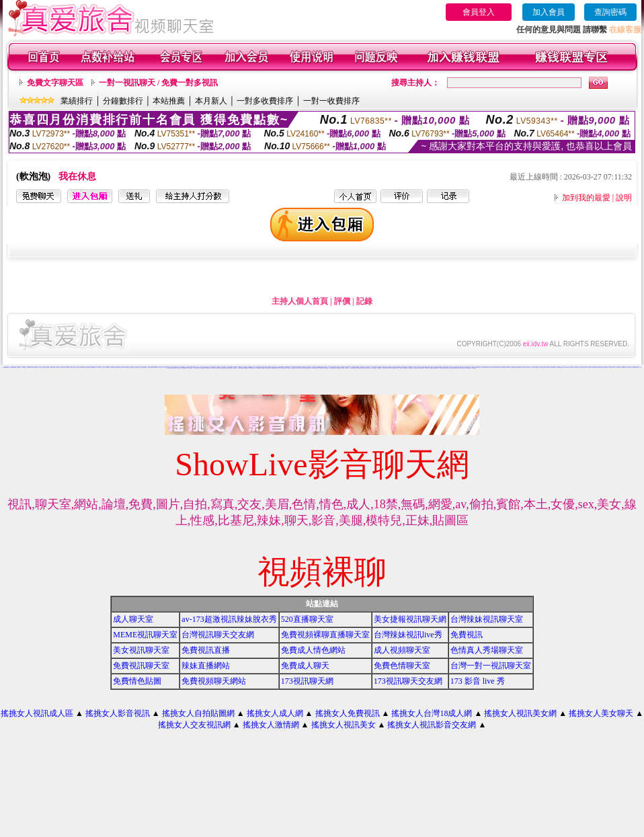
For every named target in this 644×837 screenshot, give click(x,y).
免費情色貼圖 (137, 681)
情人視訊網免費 (431, 368)
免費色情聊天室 (402, 666)
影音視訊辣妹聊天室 (411, 368)
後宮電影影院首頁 (88, 367)
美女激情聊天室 (405, 368)
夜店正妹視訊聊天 (203, 368)
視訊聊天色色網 (281, 368)
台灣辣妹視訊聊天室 (487, 619)
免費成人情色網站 (313, 650)
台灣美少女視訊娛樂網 (600, 367)
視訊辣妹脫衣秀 (241, 368)
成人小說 (40, 367)
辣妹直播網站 (206, 666)
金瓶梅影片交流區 (132, 367)
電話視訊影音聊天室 (368, 368)
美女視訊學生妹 (618, 367)
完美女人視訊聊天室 (197, 368)
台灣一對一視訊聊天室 (491, 666)
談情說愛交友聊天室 (636, 367)
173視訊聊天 (474, 368)
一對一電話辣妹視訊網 (353, 368)
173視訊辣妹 (24, 367)
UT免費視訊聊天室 (314, 368)
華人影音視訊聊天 (321, 368)
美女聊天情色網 (509, 367)
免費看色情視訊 (308, 368)
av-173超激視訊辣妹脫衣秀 (229, 619)
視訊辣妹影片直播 (122, 367)
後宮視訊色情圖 (339, 368)
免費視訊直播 (206, 650)
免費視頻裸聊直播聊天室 (325, 635)
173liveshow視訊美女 (6, 367)
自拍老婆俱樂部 (385, 368)
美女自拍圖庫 (452, 368)
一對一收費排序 (331, 101)
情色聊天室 (68, 367)
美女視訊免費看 (303, 368)
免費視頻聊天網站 (214, 681)
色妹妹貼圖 (359, 368)
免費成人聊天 (305, 666)
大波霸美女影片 (179, 368)
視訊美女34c (479, 367)
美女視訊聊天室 (141, 650)
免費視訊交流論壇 (442, 368)
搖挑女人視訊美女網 (520, 713)
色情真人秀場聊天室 (487, 650)
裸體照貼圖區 (246, 368)
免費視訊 (467, 635)
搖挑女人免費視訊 (348, 713)
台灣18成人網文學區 (35, 367)
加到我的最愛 (586, 198)
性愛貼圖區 (263, 368)
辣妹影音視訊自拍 (520, 367)
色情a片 (52, 367)
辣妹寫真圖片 (469, 368)
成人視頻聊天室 (402, 650)
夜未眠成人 (363, 368)
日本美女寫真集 (73, 367)
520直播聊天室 (307, 619)
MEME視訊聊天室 (145, 635)
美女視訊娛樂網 (258, 368)
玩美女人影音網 (99, 367)
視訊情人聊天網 (491, 367)
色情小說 (104, 367)
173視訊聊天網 (307, 681)
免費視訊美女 (19, 367)
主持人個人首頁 (300, 301)
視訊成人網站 (298, 368)
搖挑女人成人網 (275, 713)
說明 (624, 198)
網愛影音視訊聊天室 (13, 367)
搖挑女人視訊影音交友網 (432, 725)
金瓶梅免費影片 (94, 367)
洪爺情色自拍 (235, 368)
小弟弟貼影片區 (113, 367)
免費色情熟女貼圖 (224, 368)
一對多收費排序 (265, 101)
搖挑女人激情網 (271, 725)
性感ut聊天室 (218, 368)
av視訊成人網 (530, 367)
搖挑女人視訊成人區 (37, 713)
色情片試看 (576, 367)
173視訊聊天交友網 (408, 681)
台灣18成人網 (83, 367)
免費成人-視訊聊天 (287, 368)
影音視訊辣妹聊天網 (485, 367)
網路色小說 (58, 367)
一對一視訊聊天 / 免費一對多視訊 (158, 83)
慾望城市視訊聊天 (547, 367)
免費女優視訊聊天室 (497, 367)
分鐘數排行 (123, 101)
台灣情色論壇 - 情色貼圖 (45, 367)
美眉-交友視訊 (394, 368)
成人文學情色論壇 (541, 367)
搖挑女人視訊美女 (344, 725)
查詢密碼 (610, 12)
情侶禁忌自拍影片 (230, 368)
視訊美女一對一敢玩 (162, 367)
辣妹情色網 (390, 368)
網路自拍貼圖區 (116, 367)
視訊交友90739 (63, 367)
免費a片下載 (78, 367)
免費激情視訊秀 (185, 368)
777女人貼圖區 (190, 368)
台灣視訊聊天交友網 (218, 635)
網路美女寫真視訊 (173, 368)
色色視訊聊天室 (514, 367)
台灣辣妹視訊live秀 (408, 635)
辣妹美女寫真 (127, 367)
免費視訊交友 (208, 368)
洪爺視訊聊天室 (594, 367)
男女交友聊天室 (535, 367)
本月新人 (211, 101)
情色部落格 (108, 367)
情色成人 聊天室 (399, 368)
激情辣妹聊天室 (457, 368)
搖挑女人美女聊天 (601, 713)
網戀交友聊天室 (422, 368)
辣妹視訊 (426, 368)
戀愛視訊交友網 (503, 367)
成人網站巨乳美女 (629, 367)
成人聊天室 (133, 619)
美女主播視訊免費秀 (582, 367)
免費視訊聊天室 (138, 367)
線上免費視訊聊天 (612, 367)
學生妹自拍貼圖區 (588, 367)
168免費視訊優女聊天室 (275, 368)
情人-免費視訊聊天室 (333, 368)
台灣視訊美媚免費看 (560, 367)
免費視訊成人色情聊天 (252, 368)
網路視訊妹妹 (448, 368)
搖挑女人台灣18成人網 (432, 713)
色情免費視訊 (334, 367)
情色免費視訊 (29, 367)
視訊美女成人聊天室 (464, 368)
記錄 (364, 301)
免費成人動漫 (417, 368)
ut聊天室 (54, 367)
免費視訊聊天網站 (151, 367)
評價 (342, 301)
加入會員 (549, 12)
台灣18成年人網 (623, 367)
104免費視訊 (379, 368)
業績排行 (77, 101)
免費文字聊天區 (55, 83)
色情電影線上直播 (144, 367)
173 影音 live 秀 (478, 681)
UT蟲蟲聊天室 (375, 368)
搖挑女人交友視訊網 (194, 725)
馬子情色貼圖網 (326, 368)
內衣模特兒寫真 (566, 367)
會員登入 (479, 12)
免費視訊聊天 (156, 367)
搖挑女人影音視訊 (118, 713)
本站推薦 (169, 101)
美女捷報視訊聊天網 (410, 619)
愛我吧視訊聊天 (436, 368)
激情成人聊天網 (268, 368)
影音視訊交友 (293, 368)
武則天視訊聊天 (572, 367)
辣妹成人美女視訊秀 (433, 367)
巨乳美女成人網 (213, 368)
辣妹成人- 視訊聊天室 (346, 368)
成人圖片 (112, 367)
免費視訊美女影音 (553, 367)
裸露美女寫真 (606, 367)
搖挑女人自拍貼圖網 (198, 713)
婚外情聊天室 (525, 367)
